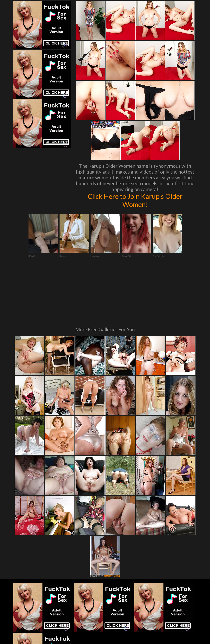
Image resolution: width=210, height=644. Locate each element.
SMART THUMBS (112, 523)
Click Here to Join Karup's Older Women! (135, 200)
